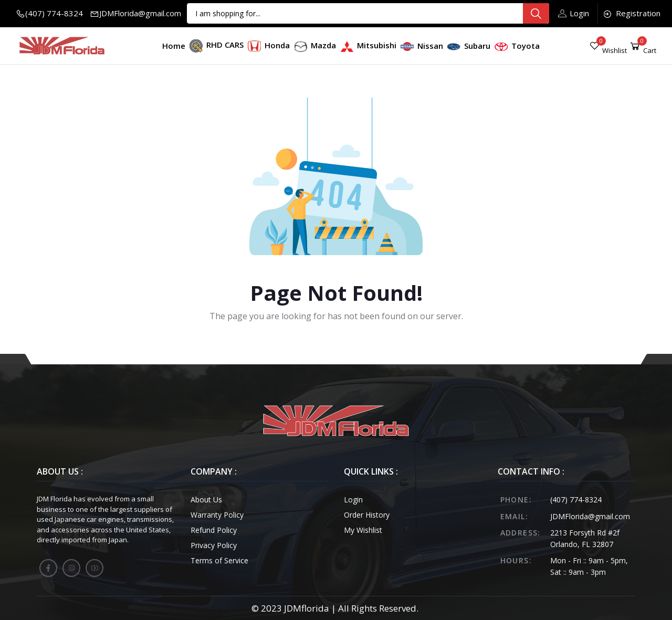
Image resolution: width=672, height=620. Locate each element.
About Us (206, 500)
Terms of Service (219, 560)
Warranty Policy (217, 515)
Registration (631, 13)
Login (574, 13)
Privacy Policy (214, 545)
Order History (367, 515)
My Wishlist (363, 530)
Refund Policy (214, 530)
